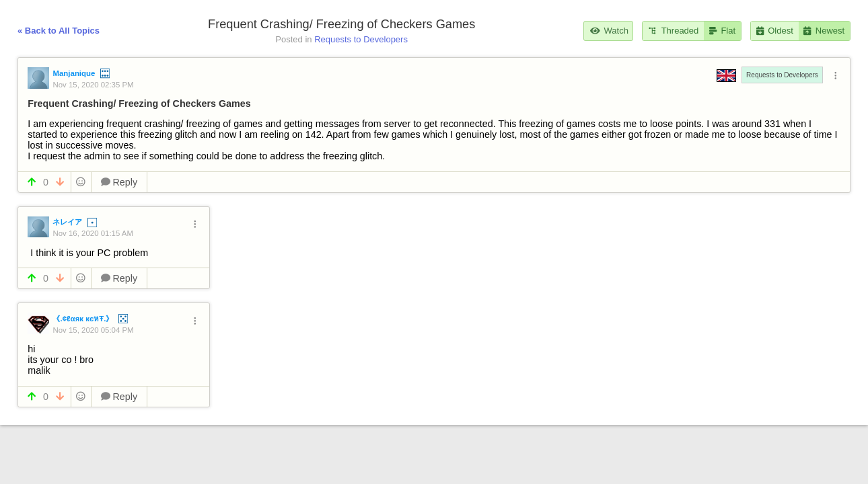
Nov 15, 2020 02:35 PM (93, 85)
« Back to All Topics (59, 31)
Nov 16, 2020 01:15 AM (93, 233)
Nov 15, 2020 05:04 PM (93, 330)
